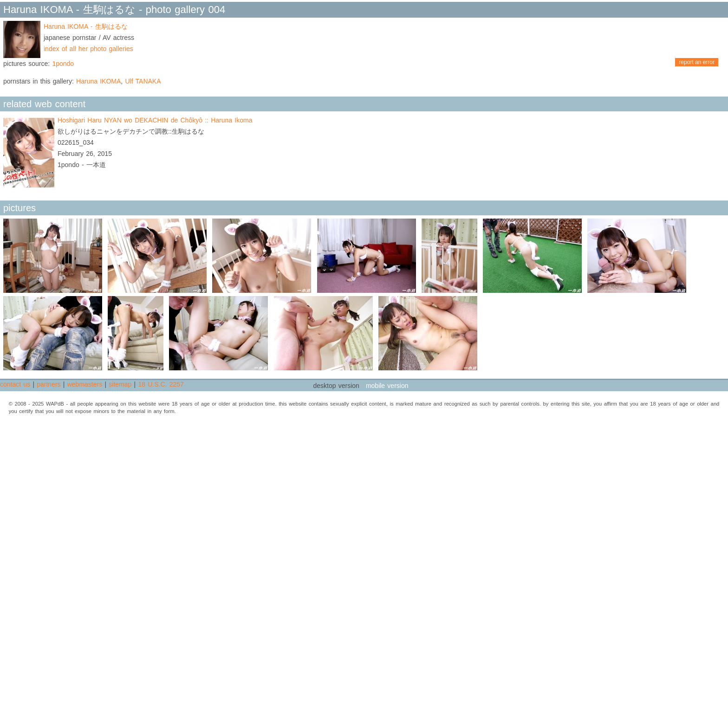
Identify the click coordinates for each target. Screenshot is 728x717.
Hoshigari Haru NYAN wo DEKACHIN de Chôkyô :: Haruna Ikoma (155, 120)
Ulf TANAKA (143, 81)
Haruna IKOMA (98, 81)
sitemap (120, 384)
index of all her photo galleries (88, 49)
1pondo (63, 64)
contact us (15, 384)
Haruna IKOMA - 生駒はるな (86, 26)
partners (49, 384)
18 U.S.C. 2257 (161, 384)
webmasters (85, 384)
